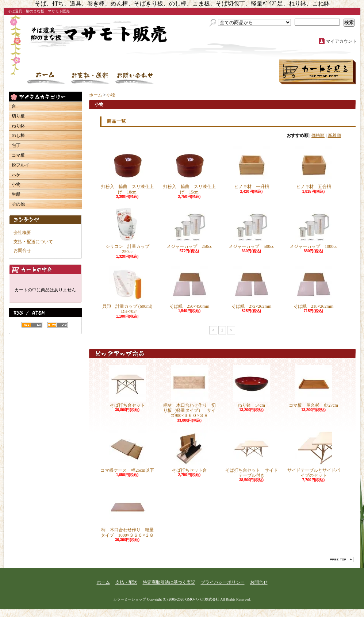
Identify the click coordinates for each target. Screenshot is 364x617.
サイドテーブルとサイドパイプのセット (314, 454)
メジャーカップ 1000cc (313, 228)
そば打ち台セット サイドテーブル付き (252, 454)
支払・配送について (91, 78)
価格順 (318, 135)
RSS (32, 325)
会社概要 (22, 233)
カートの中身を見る (45, 269)
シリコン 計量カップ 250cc (130, 230)
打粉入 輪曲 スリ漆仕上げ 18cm (127, 170)
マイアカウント (341, 41)
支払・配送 (126, 582)
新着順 (334, 135)
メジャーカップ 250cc (189, 228)
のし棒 (18, 135)
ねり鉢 (18, 126)
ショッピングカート (317, 72)
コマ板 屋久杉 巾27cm (320, 386)
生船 (16, 194)
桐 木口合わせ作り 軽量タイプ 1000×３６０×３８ (127, 513)
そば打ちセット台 (189, 451)
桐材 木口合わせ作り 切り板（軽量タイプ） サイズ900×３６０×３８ (189, 392)
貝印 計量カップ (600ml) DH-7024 (127, 290)
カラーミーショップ (130, 599)
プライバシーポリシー (223, 582)
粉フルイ (20, 165)
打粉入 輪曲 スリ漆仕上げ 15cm (189, 170)
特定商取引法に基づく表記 (169, 582)
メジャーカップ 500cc (251, 228)
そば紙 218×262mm (313, 288)
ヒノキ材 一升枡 (252, 168)
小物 (16, 184)
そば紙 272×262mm (251, 288)
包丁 (16, 145)
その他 (18, 204)
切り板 (18, 116)
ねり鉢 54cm (252, 386)
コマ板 (18, 155)
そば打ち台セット (127, 386)
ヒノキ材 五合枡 (314, 168)
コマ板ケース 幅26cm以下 (127, 451)
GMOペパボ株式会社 (202, 599)
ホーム (46, 78)
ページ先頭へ (342, 559)
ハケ (16, 175)
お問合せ (135, 78)
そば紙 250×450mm (189, 288)
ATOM (58, 325)
